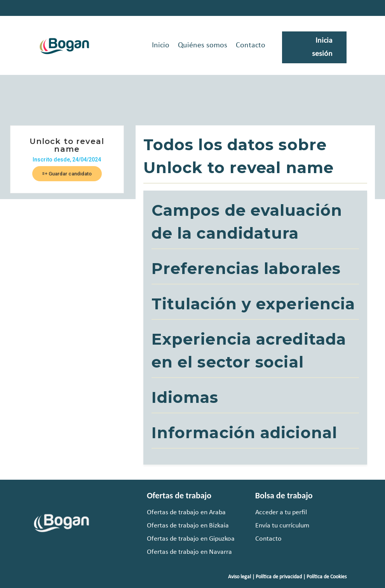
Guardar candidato (67, 174)
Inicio (161, 45)
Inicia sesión (322, 47)
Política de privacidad (279, 577)
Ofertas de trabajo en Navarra (189, 552)
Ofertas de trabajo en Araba (186, 513)
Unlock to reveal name (67, 145)
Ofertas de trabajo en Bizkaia (188, 526)
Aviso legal (240, 577)
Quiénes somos (203, 45)
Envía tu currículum (282, 526)
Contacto (251, 45)
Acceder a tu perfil (281, 513)
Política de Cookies (327, 577)
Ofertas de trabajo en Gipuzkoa (191, 539)
